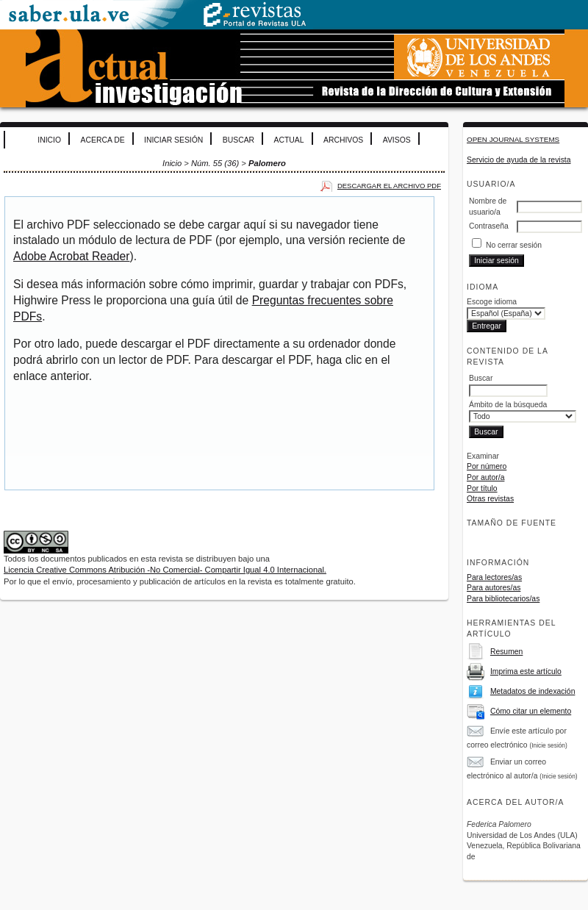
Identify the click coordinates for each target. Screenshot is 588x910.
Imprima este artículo (526, 671)
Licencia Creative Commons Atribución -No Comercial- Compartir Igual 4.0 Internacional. (165, 570)
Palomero (267, 163)
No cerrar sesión (514, 245)
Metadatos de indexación (533, 691)
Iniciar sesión (173, 140)
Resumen (506, 652)
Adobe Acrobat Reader (71, 256)
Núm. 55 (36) (215, 163)
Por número (487, 466)
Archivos (343, 140)
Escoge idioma (492, 302)
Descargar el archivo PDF (389, 186)
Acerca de (103, 140)
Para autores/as (494, 588)
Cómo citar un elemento (531, 711)
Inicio (49, 140)
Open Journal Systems (513, 139)
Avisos (397, 140)
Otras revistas (490, 499)
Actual (289, 140)
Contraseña (489, 226)
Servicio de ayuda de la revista (519, 160)
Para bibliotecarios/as (503, 599)
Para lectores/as (494, 577)
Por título (482, 488)
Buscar (239, 140)
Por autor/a (485, 477)
